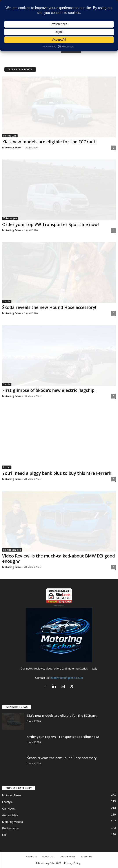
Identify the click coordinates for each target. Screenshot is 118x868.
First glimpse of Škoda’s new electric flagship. (49, 390)
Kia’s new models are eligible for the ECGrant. (49, 142)
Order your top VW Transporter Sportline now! (51, 224)
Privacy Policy (72, 863)
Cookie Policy (68, 856)
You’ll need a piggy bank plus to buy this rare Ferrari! (57, 473)
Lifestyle (7, 802)
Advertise (32, 856)
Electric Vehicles (12, 550)
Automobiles (10, 815)
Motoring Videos (13, 822)
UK (4, 835)
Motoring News (12, 795)
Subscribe (86, 856)
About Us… (48, 856)
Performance (10, 828)
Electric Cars (10, 136)
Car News (8, 809)
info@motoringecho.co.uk (67, 678)
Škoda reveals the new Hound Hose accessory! (49, 307)
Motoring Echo (11, 147)
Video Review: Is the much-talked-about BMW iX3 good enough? (59, 559)
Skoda (7, 301)
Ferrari (7, 467)
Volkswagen (10, 218)
